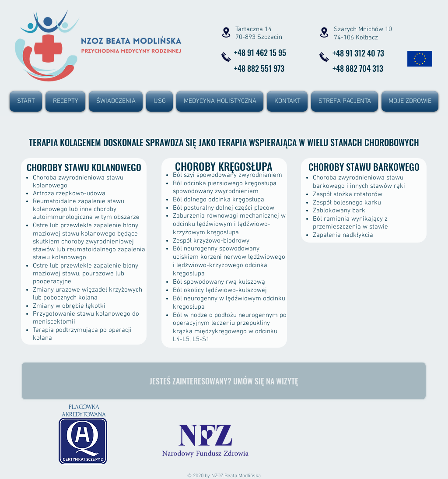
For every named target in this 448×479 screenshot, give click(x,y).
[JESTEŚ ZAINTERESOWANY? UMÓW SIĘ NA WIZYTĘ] (224, 381)
